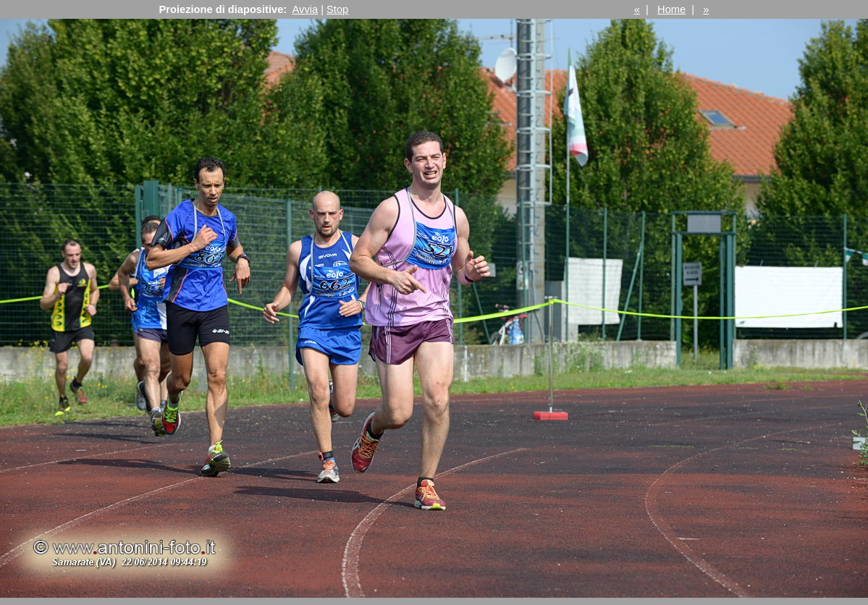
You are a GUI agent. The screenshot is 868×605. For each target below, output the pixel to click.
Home (671, 9)
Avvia (306, 9)
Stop (337, 9)
